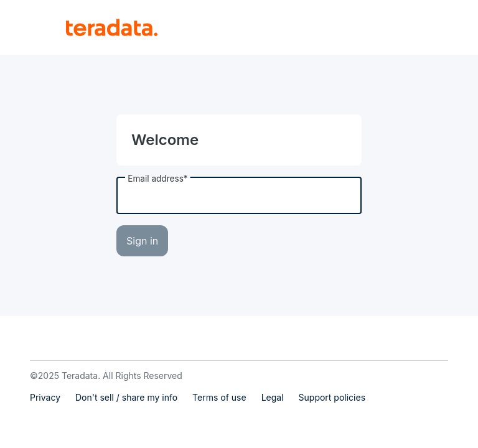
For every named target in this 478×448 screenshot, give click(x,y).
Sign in (142, 241)
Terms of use (219, 397)
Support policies (332, 397)
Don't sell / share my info (126, 397)
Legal (273, 397)
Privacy (45, 397)
